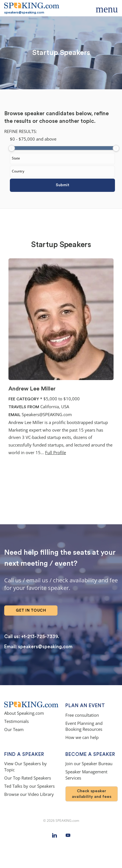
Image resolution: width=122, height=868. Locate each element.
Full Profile (56, 453)
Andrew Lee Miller (32, 389)
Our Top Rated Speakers (28, 778)
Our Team (14, 730)
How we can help (82, 737)
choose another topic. (67, 121)
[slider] (12, 148)
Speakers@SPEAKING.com (47, 415)
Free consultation (82, 715)
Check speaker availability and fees (92, 794)
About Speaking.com (24, 713)
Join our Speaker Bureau (89, 764)
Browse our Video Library (29, 794)
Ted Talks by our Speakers (29, 786)
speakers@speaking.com (24, 12)
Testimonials (16, 721)
